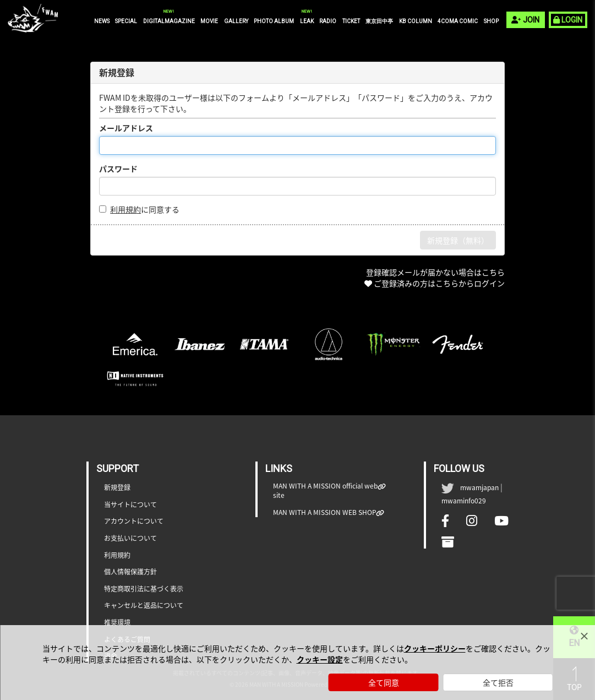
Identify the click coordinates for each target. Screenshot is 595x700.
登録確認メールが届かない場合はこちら (435, 272)
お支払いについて (130, 538)
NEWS (102, 21)
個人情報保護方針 (130, 572)
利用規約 (125, 209)
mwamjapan (479, 487)
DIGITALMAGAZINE (169, 21)
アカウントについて (134, 521)
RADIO (328, 21)
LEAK (307, 21)
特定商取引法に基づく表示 (144, 589)
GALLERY (236, 21)
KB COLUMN (416, 21)
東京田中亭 (379, 21)
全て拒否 (498, 682)
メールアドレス (126, 128)
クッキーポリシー (435, 648)
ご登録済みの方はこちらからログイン (439, 283)
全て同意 (384, 682)
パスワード (118, 169)
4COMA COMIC (458, 21)
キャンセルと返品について (144, 606)
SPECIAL (126, 21)
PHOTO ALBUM (274, 21)
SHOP (491, 21)
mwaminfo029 (464, 501)
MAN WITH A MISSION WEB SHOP (325, 512)
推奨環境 (117, 623)
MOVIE (209, 21)
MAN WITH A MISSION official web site (326, 491)
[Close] (584, 636)
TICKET (351, 21)
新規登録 (117, 488)
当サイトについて (130, 505)
